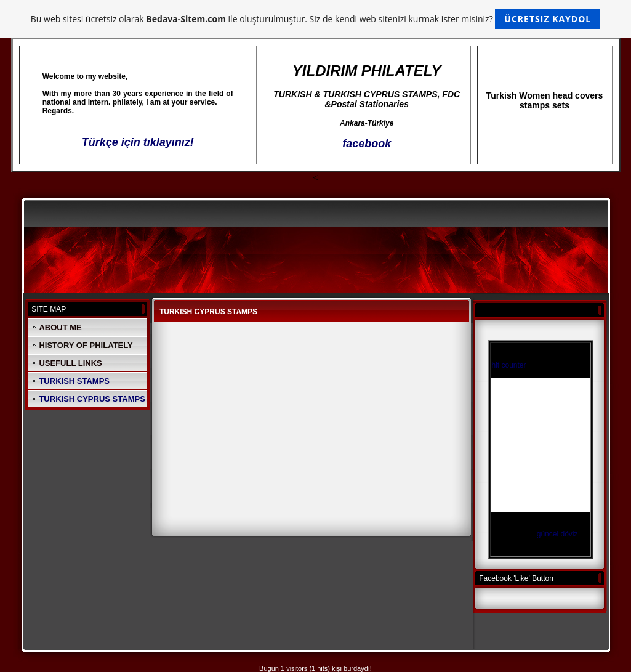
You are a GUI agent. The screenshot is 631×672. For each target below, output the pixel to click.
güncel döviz (557, 534)
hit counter (508, 365)
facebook (367, 144)
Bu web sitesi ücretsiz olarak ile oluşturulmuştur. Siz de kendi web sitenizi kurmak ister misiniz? (315, 19)
